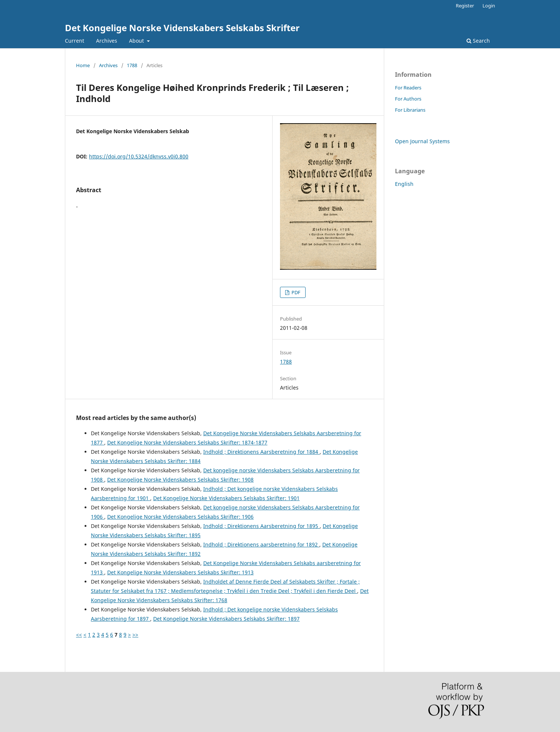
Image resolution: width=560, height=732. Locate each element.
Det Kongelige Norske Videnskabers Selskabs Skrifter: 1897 (226, 619)
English (404, 184)
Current (75, 41)
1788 (132, 65)
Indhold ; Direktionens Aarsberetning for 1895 (261, 526)
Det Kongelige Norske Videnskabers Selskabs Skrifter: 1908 (180, 480)
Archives (107, 41)
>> (135, 635)
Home (83, 65)
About (137, 41)
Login (489, 6)
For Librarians (410, 110)
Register (465, 6)
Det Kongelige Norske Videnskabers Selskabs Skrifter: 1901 (226, 498)
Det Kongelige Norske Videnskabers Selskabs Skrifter (182, 28)
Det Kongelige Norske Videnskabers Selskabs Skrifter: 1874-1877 (187, 442)
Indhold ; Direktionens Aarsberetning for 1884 (261, 452)
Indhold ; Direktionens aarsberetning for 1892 (261, 544)
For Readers (408, 88)
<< (79, 635)
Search (478, 41)
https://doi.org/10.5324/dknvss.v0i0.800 (139, 156)
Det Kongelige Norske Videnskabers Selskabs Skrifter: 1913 (180, 572)
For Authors (408, 99)
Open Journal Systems (422, 141)
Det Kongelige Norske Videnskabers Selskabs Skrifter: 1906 (180, 517)
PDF (295, 292)
